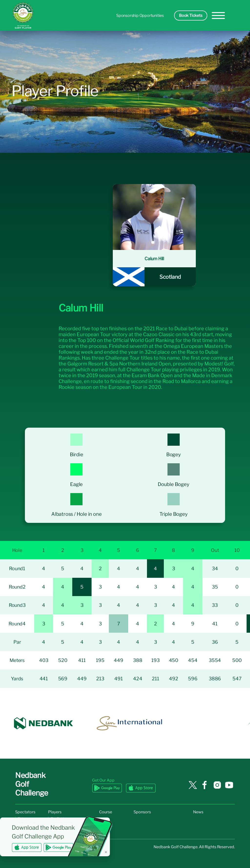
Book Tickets (191, 15)
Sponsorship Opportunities (140, 15)
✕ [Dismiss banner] (106, 852)
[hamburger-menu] (218, 15)
